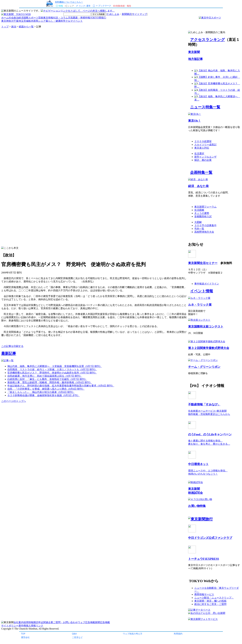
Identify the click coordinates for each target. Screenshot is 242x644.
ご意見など (77, 637)
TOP (23, 634)
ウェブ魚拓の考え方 (133, 634)
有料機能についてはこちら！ (69, 2)
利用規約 (178, 634)
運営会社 (25, 637)
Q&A (74, 634)
